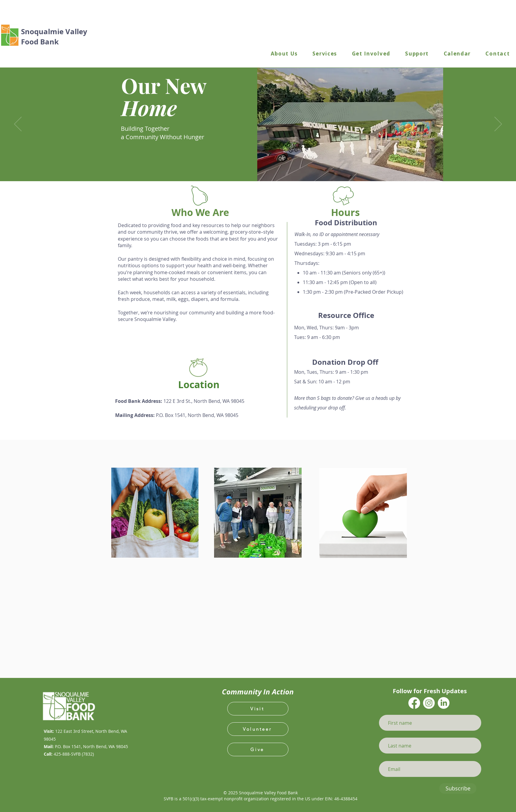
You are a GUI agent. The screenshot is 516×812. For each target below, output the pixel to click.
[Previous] (18, 124)
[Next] (498, 124)
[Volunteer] (258, 729)
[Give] (258, 749)
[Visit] (258, 709)
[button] (284, 54)
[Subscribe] (458, 788)
